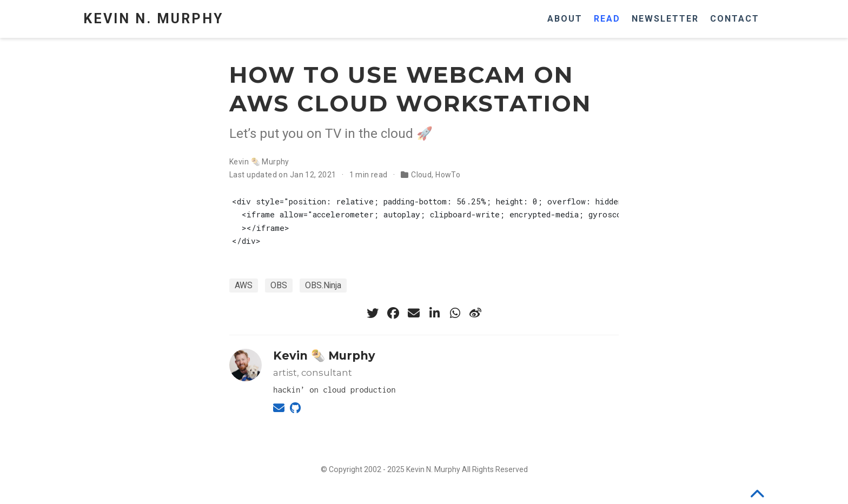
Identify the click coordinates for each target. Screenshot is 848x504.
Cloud (421, 175)
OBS (279, 285)
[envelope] (414, 313)
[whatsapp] (455, 313)
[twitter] (373, 313)
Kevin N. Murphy (153, 19)
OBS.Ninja (323, 285)
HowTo (448, 175)
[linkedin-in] (434, 313)
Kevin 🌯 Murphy (259, 162)
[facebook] (393, 313)
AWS (244, 285)
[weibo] (475, 313)
